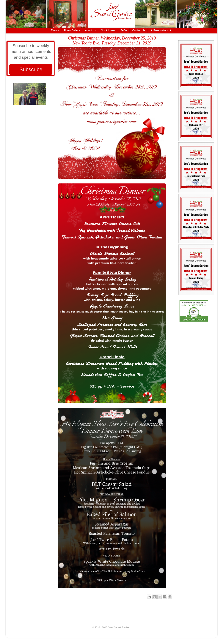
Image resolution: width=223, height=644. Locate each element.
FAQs (124, 30)
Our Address (108, 30)
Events (55, 30)
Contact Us (139, 30)
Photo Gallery (72, 30)
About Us (90, 30)
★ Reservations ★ (161, 30)
